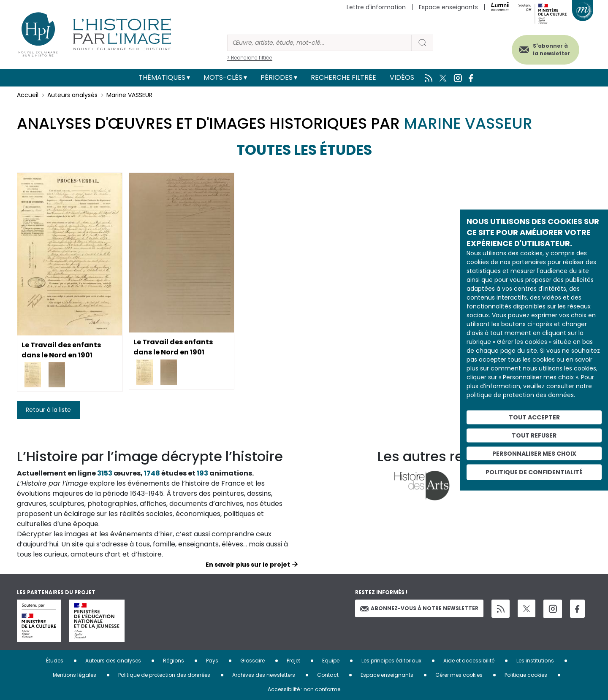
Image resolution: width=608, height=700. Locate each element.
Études (55, 661)
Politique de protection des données (164, 675)
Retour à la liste (48, 410)
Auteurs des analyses (113, 661)
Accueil (28, 95)
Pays (212, 661)
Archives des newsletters (264, 675)
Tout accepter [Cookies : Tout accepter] (534, 417)
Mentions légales (75, 675)
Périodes (277, 77)
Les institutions (535, 661)
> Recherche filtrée (250, 58)
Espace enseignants (448, 7)
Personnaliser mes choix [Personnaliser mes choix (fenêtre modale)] (534, 453)
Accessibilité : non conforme (304, 689)
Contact (328, 675)
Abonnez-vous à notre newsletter (419, 608)
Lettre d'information (376, 7)
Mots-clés (223, 77)
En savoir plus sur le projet (248, 565)
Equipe (331, 661)
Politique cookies (526, 675)
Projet (293, 661)
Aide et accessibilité (469, 661)
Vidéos (402, 77)
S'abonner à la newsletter (551, 50)
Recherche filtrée (343, 77)
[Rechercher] (320, 43)
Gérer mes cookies (459, 675)
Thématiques (162, 77)
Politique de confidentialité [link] (534, 472)
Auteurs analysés (72, 95)
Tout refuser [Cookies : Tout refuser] (534, 435)
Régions (174, 661)
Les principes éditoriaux (391, 661)
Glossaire (252, 661)
